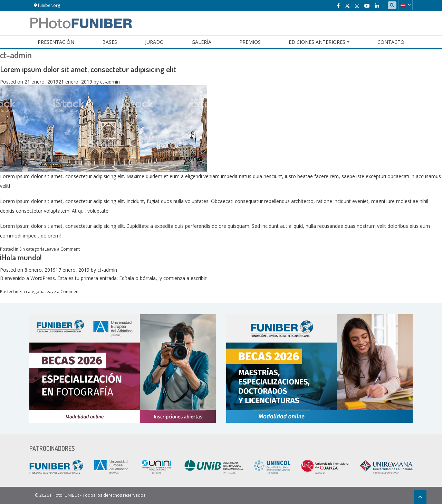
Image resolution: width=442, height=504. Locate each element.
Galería (201, 42)
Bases (110, 42)
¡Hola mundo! (21, 257)
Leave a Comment (62, 249)
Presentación (56, 42)
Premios (250, 42)
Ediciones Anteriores (317, 42)
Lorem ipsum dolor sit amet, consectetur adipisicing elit (88, 69)
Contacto (391, 42)
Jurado (154, 42)
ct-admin (110, 82)
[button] (405, 5)
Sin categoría (32, 249)
